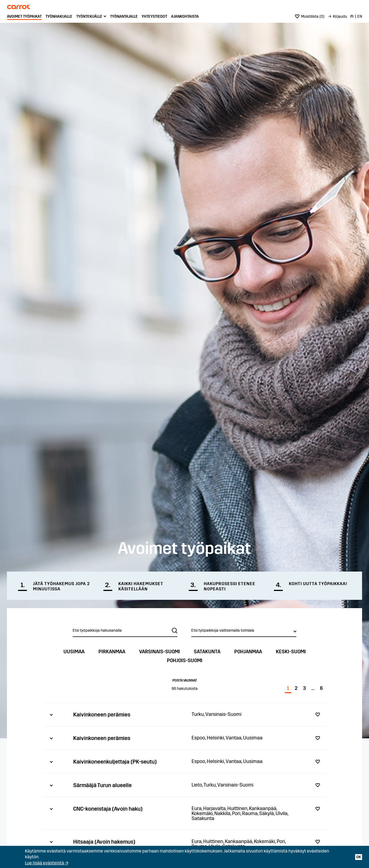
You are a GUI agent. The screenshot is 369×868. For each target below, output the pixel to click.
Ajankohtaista (185, 16)
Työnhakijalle (59, 16)
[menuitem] (24, 17)
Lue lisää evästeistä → (47, 863)
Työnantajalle (124, 16)
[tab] (185, 714)
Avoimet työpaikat (24, 16)
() (310, 16)
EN (360, 16)
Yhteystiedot (154, 16)
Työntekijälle (89, 16)
